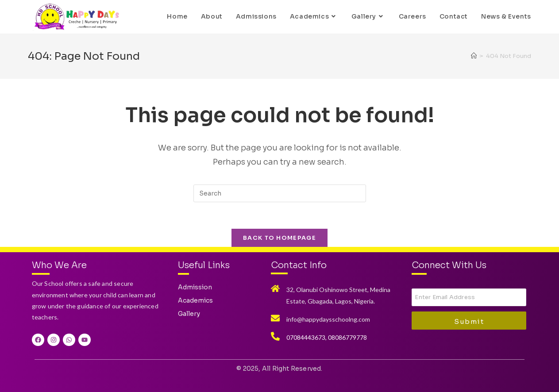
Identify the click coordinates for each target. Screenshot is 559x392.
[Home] (474, 56)
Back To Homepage (279, 238)
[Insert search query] (280, 193)
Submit (469, 321)
